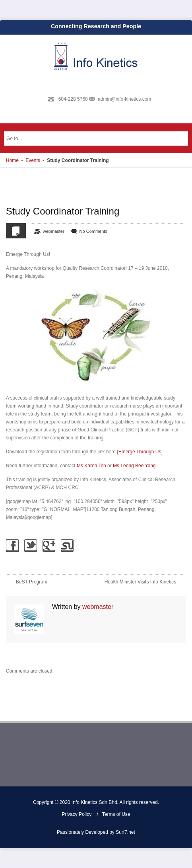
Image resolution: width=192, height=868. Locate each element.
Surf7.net (125, 832)
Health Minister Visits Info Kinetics (141, 582)
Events (33, 160)
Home (12, 160)
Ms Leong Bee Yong (134, 466)
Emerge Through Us (140, 452)
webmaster (54, 231)
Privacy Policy (77, 814)
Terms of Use (116, 814)
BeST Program (32, 582)
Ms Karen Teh (91, 466)
